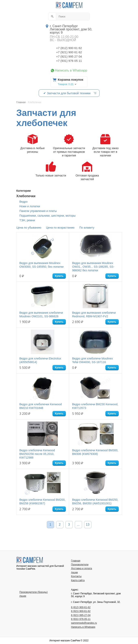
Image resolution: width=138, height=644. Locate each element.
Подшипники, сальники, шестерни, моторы (48, 216)
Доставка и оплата (82, 568)
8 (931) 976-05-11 (81, 619)
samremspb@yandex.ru (84, 623)
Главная (76, 561)
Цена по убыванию (29, 228)
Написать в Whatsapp (71, 71)
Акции (75, 572)
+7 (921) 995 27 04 (69, 56)
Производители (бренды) (34, 592)
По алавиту (87, 228)
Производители (80, 565)
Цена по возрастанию (60, 228)
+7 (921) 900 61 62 (69, 52)
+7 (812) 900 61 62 (69, 48)
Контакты (76, 576)
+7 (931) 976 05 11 (69, 61)
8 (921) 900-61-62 (81, 611)
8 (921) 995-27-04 (81, 615)
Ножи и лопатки (30, 206)
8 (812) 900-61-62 (81, 607)
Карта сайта (78, 580)
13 (88, 525)
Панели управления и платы (38, 211)
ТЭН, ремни (27, 220)
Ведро (24, 202)
